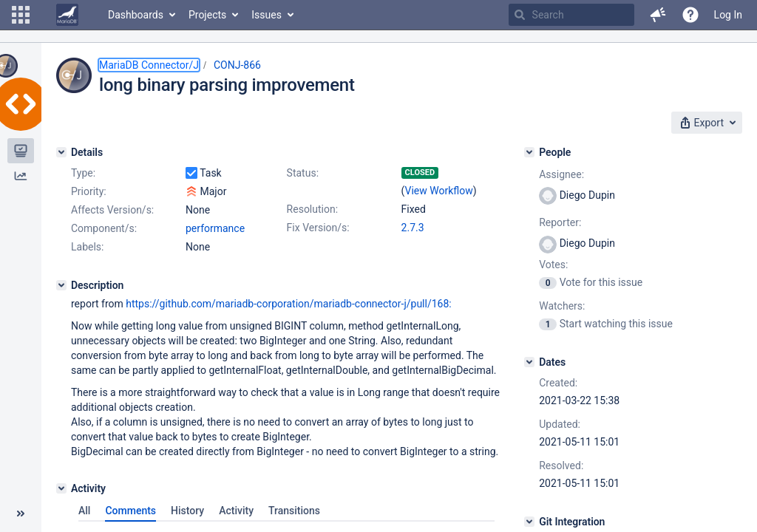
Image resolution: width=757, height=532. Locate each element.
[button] (21, 15)
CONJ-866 (237, 65)
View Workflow (439, 191)
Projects (207, 15)
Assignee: (561, 174)
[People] (529, 152)
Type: (83, 173)
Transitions (294, 511)
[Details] (61, 152)
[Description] (61, 285)
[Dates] (529, 362)
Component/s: (104, 228)
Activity (236, 511)
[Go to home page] (67, 15)
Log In (728, 15)
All (84, 511)
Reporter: (560, 222)
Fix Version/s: (318, 228)
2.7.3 (413, 228)
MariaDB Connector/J (149, 65)
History (187, 511)
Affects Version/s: (112, 210)
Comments (130, 511)
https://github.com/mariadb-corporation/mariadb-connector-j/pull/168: (288, 304)
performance (215, 228)
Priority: (89, 191)
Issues (267, 15)
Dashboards (136, 15)
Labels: (87, 247)
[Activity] (61, 488)
